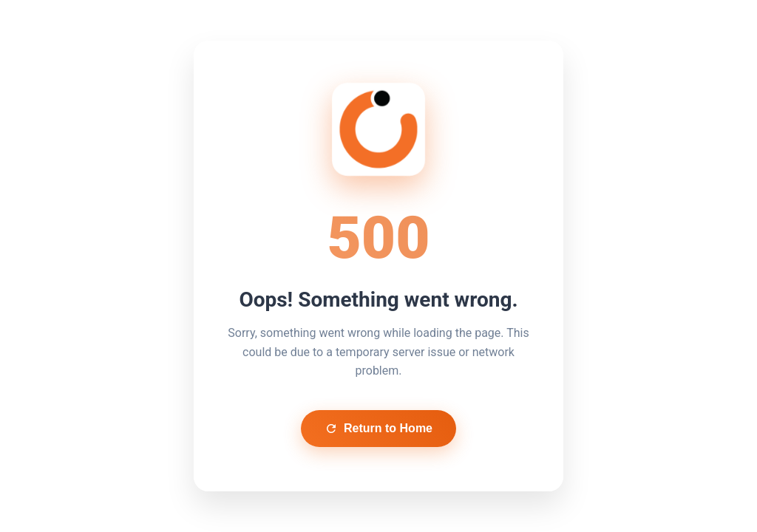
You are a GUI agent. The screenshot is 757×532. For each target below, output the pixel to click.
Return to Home (378, 429)
